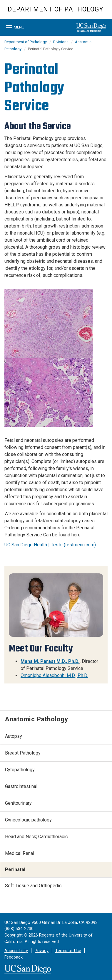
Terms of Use (68, 951)
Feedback (14, 957)
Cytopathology (20, 770)
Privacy (42, 951)
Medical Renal (20, 853)
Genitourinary (18, 803)
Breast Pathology (23, 753)
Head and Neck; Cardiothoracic (36, 837)
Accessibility (16, 951)
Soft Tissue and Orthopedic (33, 886)
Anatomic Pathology (36, 719)
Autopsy (14, 736)
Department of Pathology (55, 9)
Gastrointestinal (21, 786)
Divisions (61, 42)
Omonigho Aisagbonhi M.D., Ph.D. (54, 675)
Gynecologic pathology (28, 820)
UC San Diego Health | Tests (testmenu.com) (50, 545)
